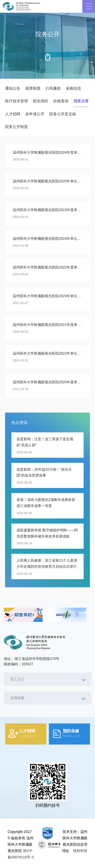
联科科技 (80, 851)
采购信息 (73, 88)
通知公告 (13, 88)
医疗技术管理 (16, 101)
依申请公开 (35, 114)
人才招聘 (13, 114)
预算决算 (81, 101)
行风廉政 (53, 88)
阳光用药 (41, 101)
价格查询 (61, 101)
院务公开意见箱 (63, 114)
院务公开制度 (16, 127)
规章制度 (33, 88)
